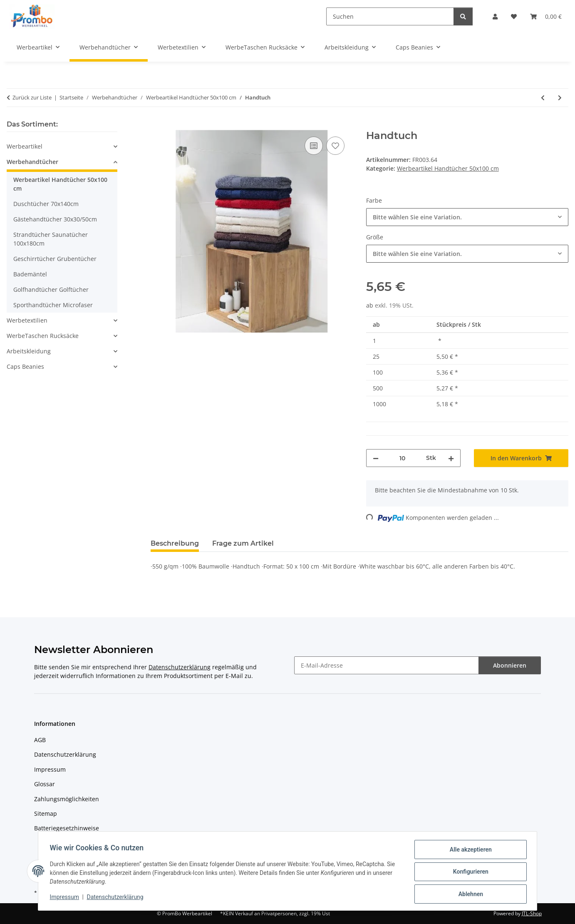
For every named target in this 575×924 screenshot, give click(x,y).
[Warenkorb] (546, 16)
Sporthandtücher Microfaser (53, 305)
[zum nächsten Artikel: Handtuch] (560, 98)
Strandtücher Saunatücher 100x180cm (51, 239)
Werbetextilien (27, 320)
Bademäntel (30, 274)
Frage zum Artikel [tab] (243, 543)
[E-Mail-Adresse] (387, 665)
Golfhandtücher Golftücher (51, 289)
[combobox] (467, 217)
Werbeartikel (25, 146)
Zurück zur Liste (32, 97)
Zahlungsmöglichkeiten (67, 799)
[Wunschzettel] (514, 16)
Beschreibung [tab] (175, 543)
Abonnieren (510, 665)
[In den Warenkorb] (157, 125)
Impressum (66, 898)
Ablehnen (469, 894)
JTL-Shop (532, 913)
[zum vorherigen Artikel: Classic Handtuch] (543, 98)
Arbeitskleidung (29, 351)
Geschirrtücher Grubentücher (55, 259)
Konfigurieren (469, 873)
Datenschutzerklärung (117, 898)
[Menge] (402, 458)
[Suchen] (390, 16)
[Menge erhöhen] (451, 458)
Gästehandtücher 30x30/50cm (55, 219)
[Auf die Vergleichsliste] (314, 146)
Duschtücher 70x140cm (46, 204)
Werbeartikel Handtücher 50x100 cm (448, 168)
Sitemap (46, 813)
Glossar (45, 784)
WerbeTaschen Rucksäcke (43, 336)
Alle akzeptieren (469, 851)
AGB (40, 740)
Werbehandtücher (32, 162)
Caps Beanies (25, 366)
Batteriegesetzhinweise (67, 828)
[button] (495, 16)
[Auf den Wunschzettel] (335, 146)
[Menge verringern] (376, 458)
